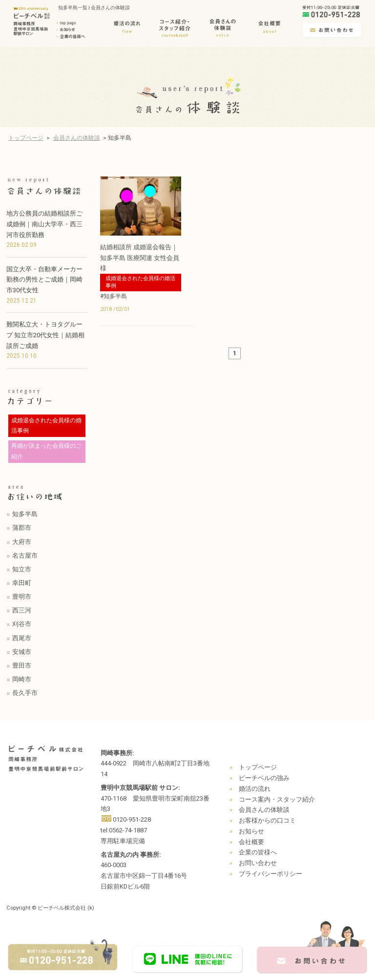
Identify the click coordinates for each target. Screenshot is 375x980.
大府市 (22, 542)
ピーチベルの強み (264, 778)
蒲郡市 (22, 528)
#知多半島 (114, 296)
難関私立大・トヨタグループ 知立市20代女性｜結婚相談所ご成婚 (45, 335)
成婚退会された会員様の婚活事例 (140, 282)
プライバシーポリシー (271, 874)
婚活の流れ (255, 789)
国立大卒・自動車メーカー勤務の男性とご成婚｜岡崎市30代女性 (44, 280)
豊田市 (22, 665)
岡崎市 (22, 679)
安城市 (22, 652)
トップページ (26, 138)
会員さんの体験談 (77, 138)
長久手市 (25, 693)
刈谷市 (22, 624)
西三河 (22, 610)
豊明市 (22, 597)
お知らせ (251, 831)
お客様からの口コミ (267, 820)
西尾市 (22, 638)
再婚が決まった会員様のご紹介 (46, 451)
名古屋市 (25, 555)
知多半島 (25, 514)
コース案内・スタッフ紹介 (277, 799)
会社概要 (251, 842)
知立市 (22, 569)
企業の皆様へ (258, 852)
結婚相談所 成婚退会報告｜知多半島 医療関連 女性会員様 (140, 258)
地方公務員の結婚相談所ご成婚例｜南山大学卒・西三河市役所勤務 (44, 224)
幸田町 (22, 583)
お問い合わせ (258, 863)
